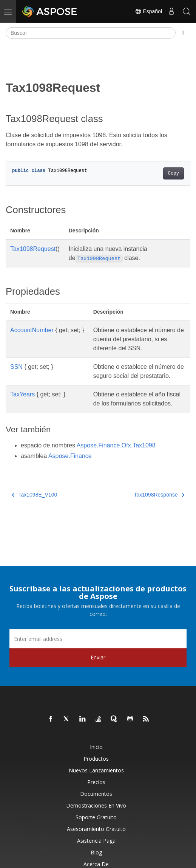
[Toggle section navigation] (183, 33)
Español (148, 11)
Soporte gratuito (96, 817)
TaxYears (22, 394)
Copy (174, 173)
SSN (16, 367)
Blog (96, 852)
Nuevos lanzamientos (96, 770)
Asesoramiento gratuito (96, 829)
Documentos (96, 794)
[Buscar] (91, 33)
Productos (96, 759)
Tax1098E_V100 (34, 495)
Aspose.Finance (70, 456)
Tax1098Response (159, 495)
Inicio (96, 747)
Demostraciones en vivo (96, 805)
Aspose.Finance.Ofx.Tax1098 (116, 445)
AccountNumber (32, 330)
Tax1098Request (33, 249)
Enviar (98, 657)
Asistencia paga (96, 841)
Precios (96, 782)
